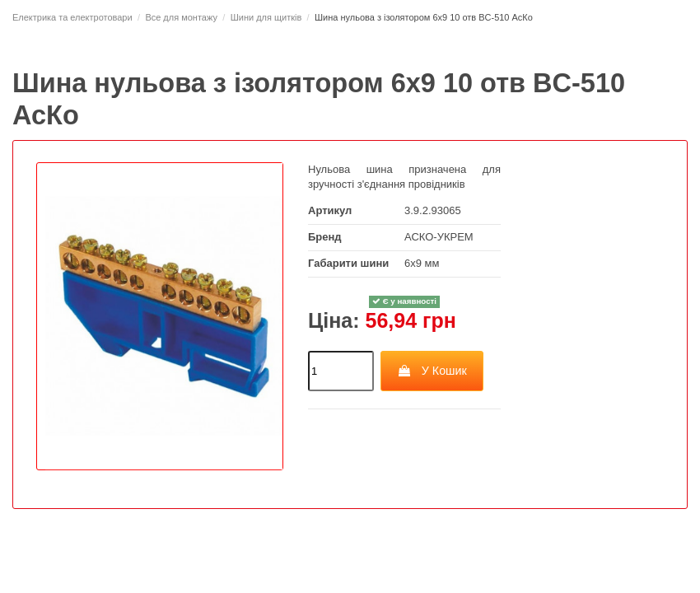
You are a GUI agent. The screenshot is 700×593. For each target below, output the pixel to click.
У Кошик (432, 371)
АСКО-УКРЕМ (439, 237)
